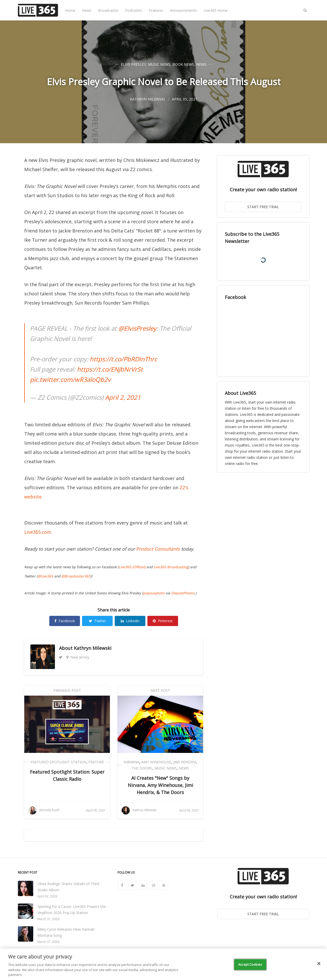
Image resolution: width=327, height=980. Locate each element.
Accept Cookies (250, 964)
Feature (96, 762)
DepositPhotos (183, 593)
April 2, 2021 (123, 397)
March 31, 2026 (48, 919)
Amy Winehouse (156, 762)
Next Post (160, 690)
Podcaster (134, 10)
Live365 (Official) (132, 567)
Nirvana (131, 762)
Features (156, 10)
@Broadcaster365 (76, 576)
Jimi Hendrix (185, 762)
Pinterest (163, 621)
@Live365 (45, 576)
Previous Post (67, 690)
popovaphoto (154, 593)
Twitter (97, 621)
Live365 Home (216, 10)
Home (70, 10)
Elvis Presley (133, 64)
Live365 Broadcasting (171, 567)
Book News (183, 64)
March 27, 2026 (48, 942)
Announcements (183, 10)
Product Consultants (158, 549)
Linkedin (130, 621)
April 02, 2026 (47, 896)
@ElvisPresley (137, 328)
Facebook (65, 621)
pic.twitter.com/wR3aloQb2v (70, 379)
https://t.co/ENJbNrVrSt (110, 369)
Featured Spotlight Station (58, 762)
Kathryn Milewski (93, 648)
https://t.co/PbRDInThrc (123, 359)
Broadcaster (108, 10)
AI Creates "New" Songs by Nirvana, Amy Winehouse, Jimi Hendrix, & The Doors (160, 785)
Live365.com (38, 532)
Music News (159, 64)
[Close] (319, 964)
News (87, 10)
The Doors (142, 768)
